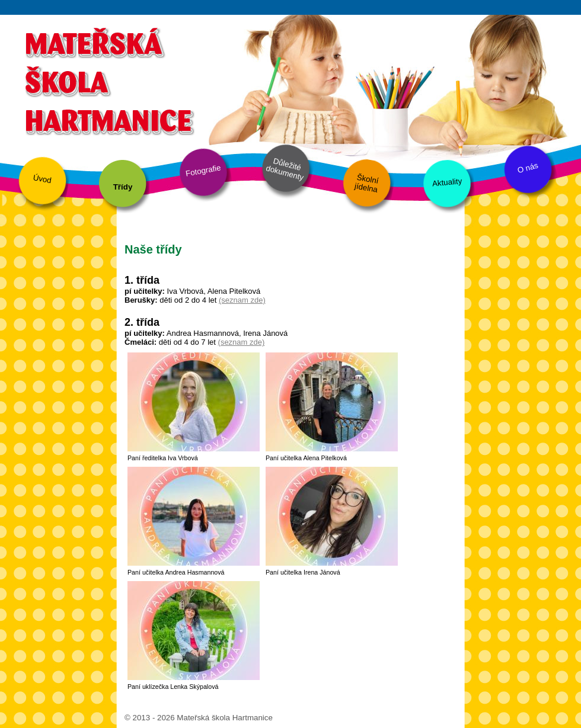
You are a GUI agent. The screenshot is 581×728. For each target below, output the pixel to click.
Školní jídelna (367, 184)
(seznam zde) (242, 300)
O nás (528, 168)
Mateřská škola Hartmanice (108, 80)
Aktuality (447, 182)
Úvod (42, 179)
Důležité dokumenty (285, 169)
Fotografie (203, 170)
